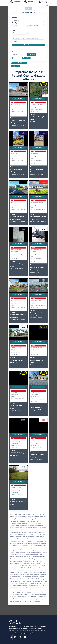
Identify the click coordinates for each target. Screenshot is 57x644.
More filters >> (29, 45)
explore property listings (26, 599)
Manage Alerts (15, 66)
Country (15, 23)
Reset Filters (32, 55)
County (32, 23)
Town (14, 30)
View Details (18, 98)
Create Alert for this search (19, 63)
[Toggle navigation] (47, 5)
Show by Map (26, 58)
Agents (28, 9)
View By (14, 17)
